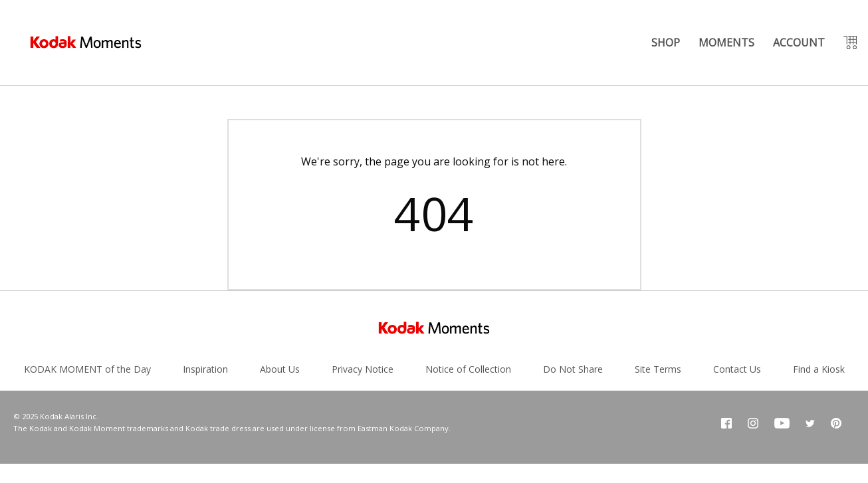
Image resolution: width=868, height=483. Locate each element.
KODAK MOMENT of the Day (87, 369)
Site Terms (658, 369)
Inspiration (205, 369)
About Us (280, 369)
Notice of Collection (468, 369)
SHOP (666, 43)
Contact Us (737, 369)
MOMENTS (726, 43)
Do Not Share (573, 369)
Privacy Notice (363, 369)
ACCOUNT (799, 43)
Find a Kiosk (819, 369)
